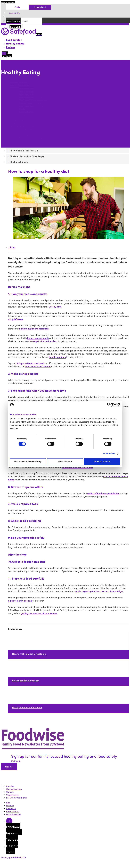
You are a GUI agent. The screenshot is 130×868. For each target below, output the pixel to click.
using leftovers (16, 319)
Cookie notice (12, 795)
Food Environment (19, 83)
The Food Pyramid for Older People (27, 138)
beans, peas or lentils (38, 338)
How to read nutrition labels (32, 106)
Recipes (11, 47)
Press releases (13, 811)
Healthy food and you (20, 85)
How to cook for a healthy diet (33, 100)
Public (17, 7)
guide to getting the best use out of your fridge (99, 591)
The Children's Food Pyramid (24, 135)
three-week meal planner (38, 366)
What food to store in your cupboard (36, 94)
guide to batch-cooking (20, 601)
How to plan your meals (21, 118)
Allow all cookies (102, 462)
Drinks (22, 109)
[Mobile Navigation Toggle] (4, 54)
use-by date (55, 307)
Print (12, 247)
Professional (40, 7)
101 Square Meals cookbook (30, 363)
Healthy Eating (21, 72)
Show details (109, 454)
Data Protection (14, 814)
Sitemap (10, 806)
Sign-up (9, 767)
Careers (10, 792)
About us (10, 786)
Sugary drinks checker (30, 112)
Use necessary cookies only (28, 462)
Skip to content (8, 2)
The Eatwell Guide (19, 141)
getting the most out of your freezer (39, 613)
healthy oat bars (57, 357)
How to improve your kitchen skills (35, 91)
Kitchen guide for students (32, 103)
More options (8, 78)
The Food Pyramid (19, 132)
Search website (13, 21)
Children (14, 123)
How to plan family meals (22, 126)
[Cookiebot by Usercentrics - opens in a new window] (109, 405)
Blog (8, 803)
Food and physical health (22, 129)
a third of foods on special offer (103, 493)
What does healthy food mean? (34, 88)
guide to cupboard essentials (34, 329)
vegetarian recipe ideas (45, 341)
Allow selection (65, 462)
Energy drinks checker (30, 115)
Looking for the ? (17, 798)
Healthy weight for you (21, 121)
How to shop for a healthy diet (33, 97)
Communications (14, 789)
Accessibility (15, 13)
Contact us (11, 808)
